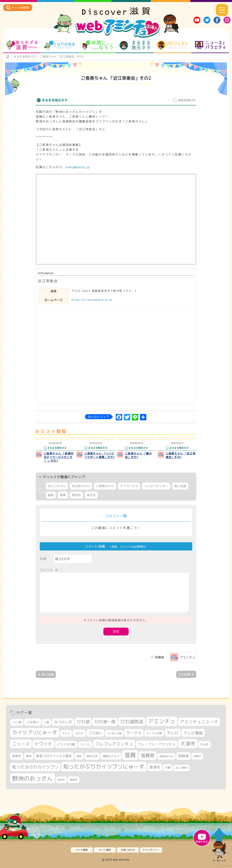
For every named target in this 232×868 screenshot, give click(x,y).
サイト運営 (105, 850)
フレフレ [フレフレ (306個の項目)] (85, 745)
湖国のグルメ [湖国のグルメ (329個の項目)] (111, 756)
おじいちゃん (57, 486)
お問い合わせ (128, 850)
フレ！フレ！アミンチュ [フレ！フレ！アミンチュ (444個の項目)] (157, 744)
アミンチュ (188, 657)
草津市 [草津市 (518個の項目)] (155, 767)
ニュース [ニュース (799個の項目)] (21, 744)
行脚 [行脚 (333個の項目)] (168, 767)
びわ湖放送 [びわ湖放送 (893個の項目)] (132, 721)
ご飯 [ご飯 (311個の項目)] (47, 722)
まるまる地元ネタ (135, 45)
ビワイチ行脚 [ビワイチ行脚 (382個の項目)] (66, 744)
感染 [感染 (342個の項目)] (29, 756)
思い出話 (180, 486)
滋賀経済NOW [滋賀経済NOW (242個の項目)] (166, 756)
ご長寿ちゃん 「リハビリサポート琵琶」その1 (100, 455)
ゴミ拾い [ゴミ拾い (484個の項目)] (95, 733)
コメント (49, 570)
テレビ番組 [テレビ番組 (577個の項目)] (193, 733)
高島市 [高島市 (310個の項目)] (74, 780)
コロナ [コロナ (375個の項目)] (79, 733)
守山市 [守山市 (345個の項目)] (204, 745)
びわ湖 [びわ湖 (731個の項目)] (83, 722)
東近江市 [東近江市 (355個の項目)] (92, 756)
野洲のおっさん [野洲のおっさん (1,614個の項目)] (32, 778)
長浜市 (76, 495)
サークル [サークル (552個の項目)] (134, 733)
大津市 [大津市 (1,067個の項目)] (188, 744)
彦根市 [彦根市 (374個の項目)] (17, 756)
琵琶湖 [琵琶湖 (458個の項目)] (183, 756)
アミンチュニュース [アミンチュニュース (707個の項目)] (199, 722)
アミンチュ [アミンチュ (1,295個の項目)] (162, 721)
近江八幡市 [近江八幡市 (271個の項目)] (181, 768)
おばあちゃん (81, 486)
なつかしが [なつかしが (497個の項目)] (63, 722)
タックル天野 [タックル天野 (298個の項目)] (154, 733)
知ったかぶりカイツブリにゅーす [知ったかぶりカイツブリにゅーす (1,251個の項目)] (104, 767)
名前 (43, 559)
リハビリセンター (156, 486)
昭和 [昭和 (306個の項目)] (79, 756)
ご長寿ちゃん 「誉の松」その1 (138, 455)
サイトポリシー (151, 850)
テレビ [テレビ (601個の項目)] (173, 733)
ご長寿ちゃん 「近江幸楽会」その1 (181, 455)
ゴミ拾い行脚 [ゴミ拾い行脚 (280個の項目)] (114, 733)
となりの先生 (60, 45)
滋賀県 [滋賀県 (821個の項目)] (148, 755)
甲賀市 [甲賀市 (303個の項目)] (197, 756)
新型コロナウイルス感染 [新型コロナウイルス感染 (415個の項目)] (54, 756)
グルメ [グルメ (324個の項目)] (66, 733)
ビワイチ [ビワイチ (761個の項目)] (43, 744)
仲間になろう (97, 45)
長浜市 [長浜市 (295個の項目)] (61, 780)
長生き (91, 495)
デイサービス (129, 486)
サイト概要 (82, 850)
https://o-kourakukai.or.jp (92, 300)
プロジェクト (172, 45)
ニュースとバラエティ (210, 45)
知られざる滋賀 (22, 45)
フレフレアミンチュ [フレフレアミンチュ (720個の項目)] (114, 744)
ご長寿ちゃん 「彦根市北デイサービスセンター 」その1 (59, 457)
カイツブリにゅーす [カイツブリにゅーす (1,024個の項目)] (35, 732)
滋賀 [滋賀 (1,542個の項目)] (130, 755)
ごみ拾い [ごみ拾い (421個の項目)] (33, 722)
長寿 (63, 495)
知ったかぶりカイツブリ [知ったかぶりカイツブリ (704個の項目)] (35, 767)
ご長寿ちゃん (105, 486)
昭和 (51, 495)
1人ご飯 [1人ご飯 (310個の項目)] (17, 722)
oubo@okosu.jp (78, 167)
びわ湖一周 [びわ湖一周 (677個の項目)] (105, 722)
